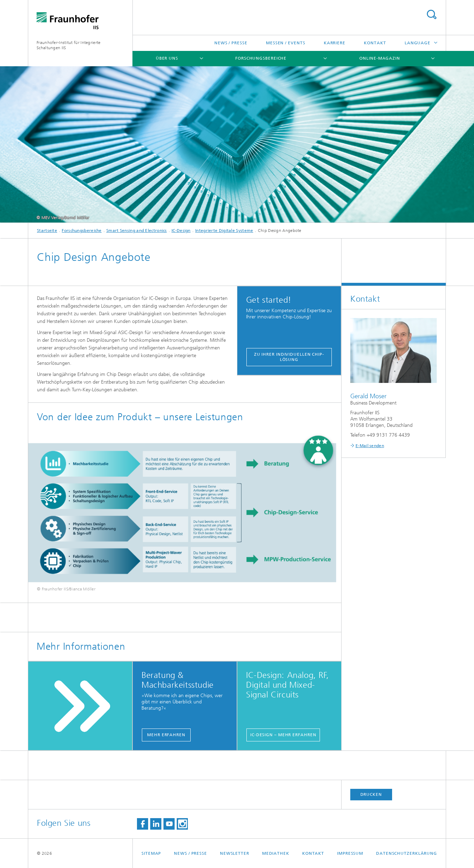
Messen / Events (286, 43)
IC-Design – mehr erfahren (283, 735)
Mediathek (276, 853)
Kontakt (375, 43)
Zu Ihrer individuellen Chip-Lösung (289, 357)
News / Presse (231, 43)
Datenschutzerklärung (407, 853)
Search (431, 14)
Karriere (335, 43)
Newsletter (235, 853)
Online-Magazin (380, 58)
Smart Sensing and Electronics (137, 231)
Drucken (371, 794)
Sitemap (151, 853)
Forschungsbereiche (261, 58)
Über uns (167, 58)
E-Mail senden (370, 446)
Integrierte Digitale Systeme (224, 231)
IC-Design (181, 231)
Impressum (350, 853)
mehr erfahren (166, 735)
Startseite (47, 231)
